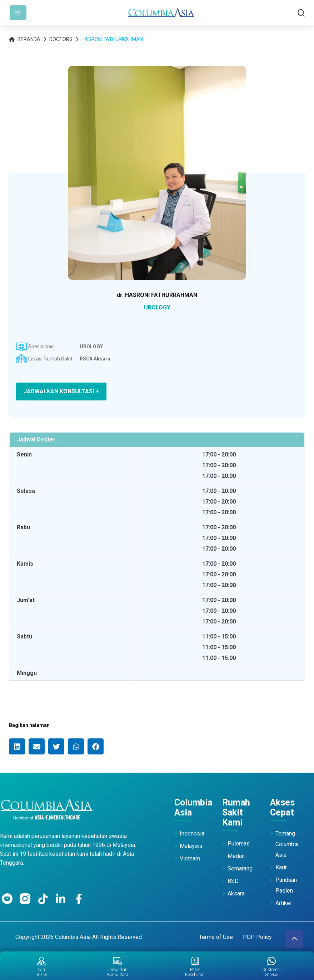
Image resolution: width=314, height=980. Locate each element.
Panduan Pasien (286, 885)
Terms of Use (216, 937)
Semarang (240, 868)
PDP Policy (257, 937)
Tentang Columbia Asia (287, 844)
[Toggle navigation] (18, 13)
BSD (233, 881)
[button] (17, 746)
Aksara (236, 893)
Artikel (283, 903)
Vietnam (190, 858)
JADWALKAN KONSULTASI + (61, 391)
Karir (281, 867)
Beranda (25, 39)
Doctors (61, 39)
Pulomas (239, 843)
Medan (236, 856)
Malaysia (191, 846)
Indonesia (192, 833)
